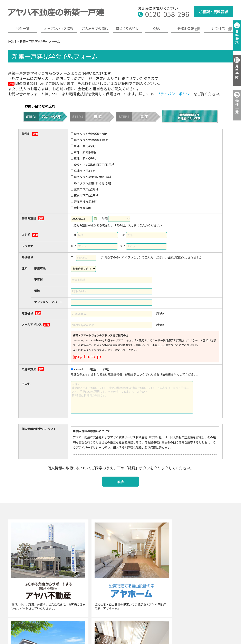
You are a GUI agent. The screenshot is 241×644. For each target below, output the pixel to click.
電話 (93, 369)
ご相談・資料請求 (213, 12)
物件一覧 (23, 28)
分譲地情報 (186, 28)
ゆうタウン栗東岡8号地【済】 (93, 183)
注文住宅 (218, 28)
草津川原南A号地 (85, 146)
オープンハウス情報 (59, 28)
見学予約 (237, 72)
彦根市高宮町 (83, 208)
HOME (12, 41)
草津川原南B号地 (85, 152)
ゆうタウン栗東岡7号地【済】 (93, 177)
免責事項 (185, 611)
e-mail (78, 369)
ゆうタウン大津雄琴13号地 (91, 140)
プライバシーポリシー (175, 94)
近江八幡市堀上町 (85, 202)
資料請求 (237, 37)
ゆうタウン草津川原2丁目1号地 (94, 165)
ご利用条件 (207, 611)
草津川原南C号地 (85, 158)
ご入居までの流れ (95, 28)
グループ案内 (102, 611)
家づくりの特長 (127, 28)
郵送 (106, 369)
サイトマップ (232, 611)
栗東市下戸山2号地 (86, 189)
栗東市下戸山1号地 (86, 195)
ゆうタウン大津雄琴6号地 (90, 134)
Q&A (156, 28)
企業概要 (78, 611)
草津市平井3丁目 (85, 171)
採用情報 (125, 611)
